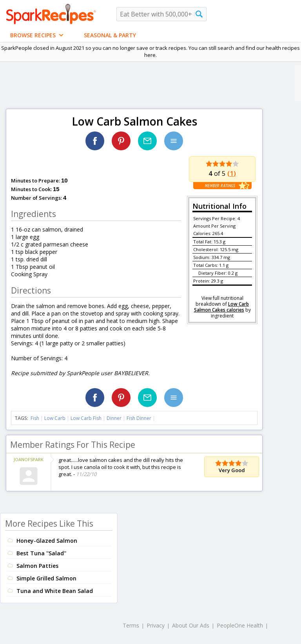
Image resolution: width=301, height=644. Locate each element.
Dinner (114, 418)
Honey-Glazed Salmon (47, 541)
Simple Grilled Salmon (46, 578)
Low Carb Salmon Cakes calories (222, 307)
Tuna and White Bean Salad (55, 591)
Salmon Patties (37, 566)
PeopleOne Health (240, 625)
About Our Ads (191, 625)
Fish (35, 418)
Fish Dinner (139, 418)
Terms (131, 625)
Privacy (156, 625)
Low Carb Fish (86, 418)
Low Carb (55, 418)
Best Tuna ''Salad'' (41, 553)
